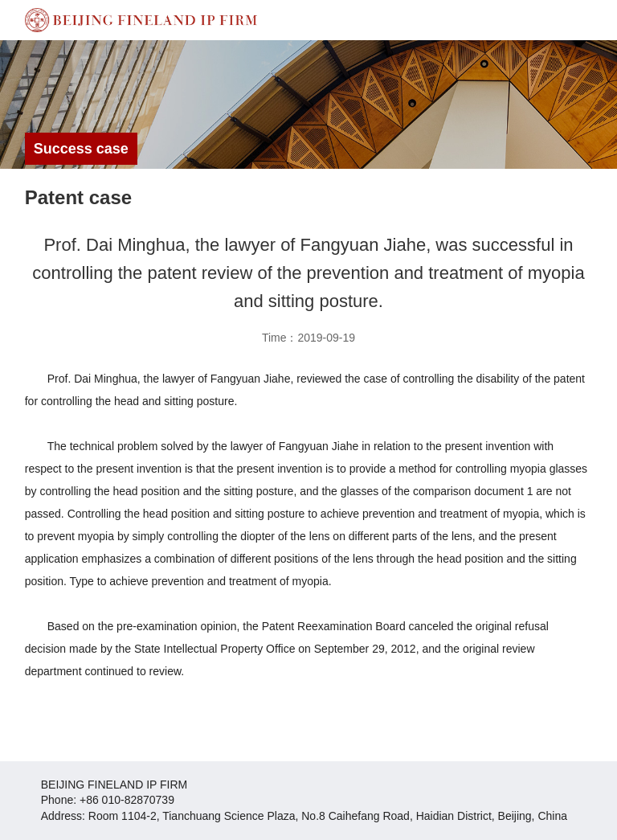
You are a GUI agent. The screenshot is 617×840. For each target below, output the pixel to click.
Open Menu (597, 20)
